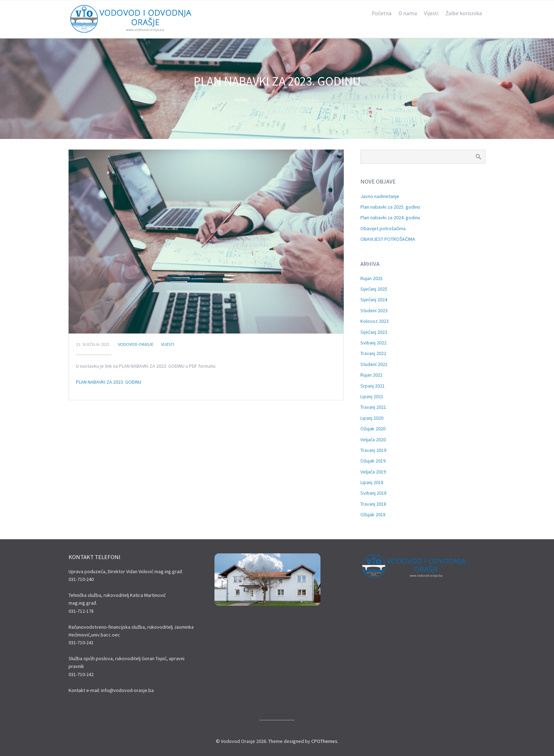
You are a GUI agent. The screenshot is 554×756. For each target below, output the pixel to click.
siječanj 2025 (374, 289)
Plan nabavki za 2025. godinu (390, 207)
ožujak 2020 (373, 429)
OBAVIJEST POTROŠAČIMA (388, 239)
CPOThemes (324, 741)
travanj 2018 (373, 504)
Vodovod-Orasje (136, 344)
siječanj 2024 (374, 300)
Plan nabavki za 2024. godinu (390, 217)
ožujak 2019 (373, 461)
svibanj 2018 (373, 493)
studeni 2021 (374, 364)
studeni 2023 (374, 310)
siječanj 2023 (374, 332)
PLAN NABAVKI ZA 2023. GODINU (109, 382)
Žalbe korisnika (464, 13)
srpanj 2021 (373, 386)
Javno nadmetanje (380, 196)
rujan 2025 (372, 278)
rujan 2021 (372, 375)
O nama (408, 13)
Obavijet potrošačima (383, 228)
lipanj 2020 (372, 418)
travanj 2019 (373, 450)
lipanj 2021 (372, 396)
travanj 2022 (373, 353)
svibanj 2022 (373, 343)
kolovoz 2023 (375, 321)
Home (241, 100)
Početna (382, 13)
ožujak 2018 (373, 514)
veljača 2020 (373, 440)
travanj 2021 (373, 407)
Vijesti (431, 13)
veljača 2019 (373, 472)
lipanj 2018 (372, 482)
